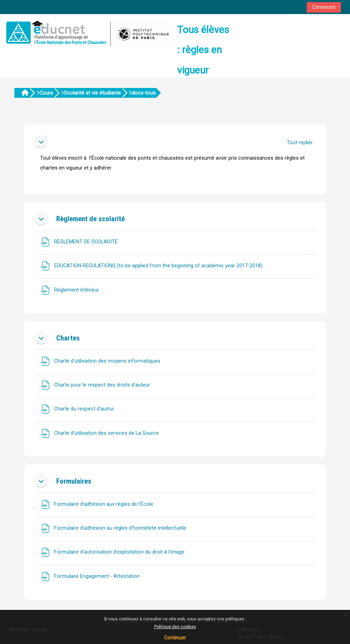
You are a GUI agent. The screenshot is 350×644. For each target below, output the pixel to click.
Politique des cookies (175, 627)
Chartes (68, 338)
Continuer (175, 638)
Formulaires (74, 481)
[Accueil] (88, 33)
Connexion (324, 7)
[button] (41, 142)
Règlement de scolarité (90, 219)
